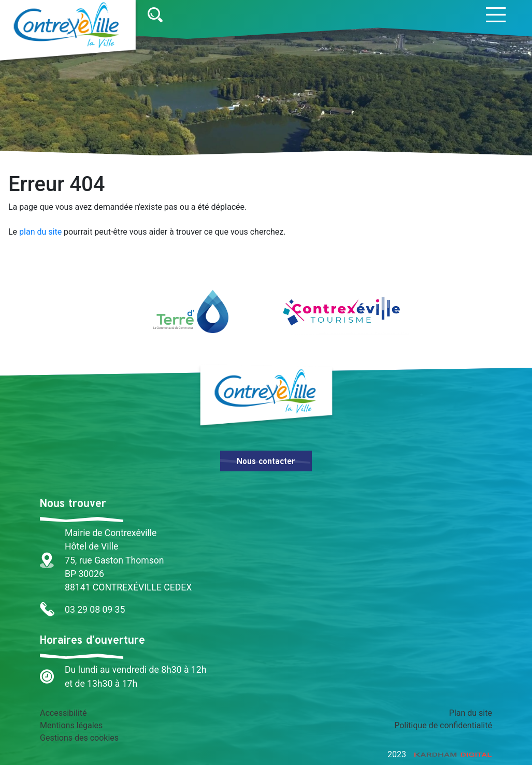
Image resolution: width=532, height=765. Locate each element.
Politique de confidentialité (443, 725)
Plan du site (471, 713)
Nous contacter (266, 461)
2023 (440, 754)
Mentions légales (71, 725)
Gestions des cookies (79, 738)
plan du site (40, 232)
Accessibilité (63, 713)
